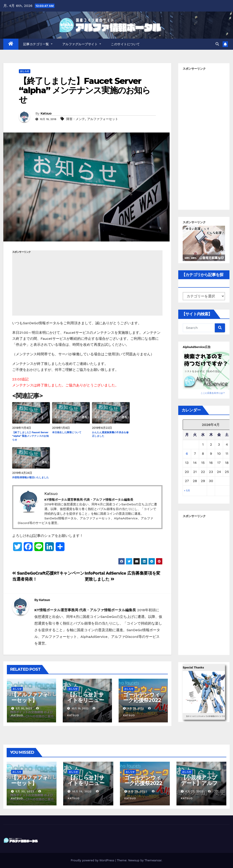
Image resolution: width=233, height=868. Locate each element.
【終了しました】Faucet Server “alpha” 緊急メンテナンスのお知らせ (30, 436)
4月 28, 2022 (138, 791)
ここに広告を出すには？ (213, 393)
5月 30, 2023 (25, 791)
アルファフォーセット (103, 119)
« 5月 (187, 491)
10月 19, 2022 (82, 791)
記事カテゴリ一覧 (38, 44)
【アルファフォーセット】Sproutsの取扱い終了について (30, 703)
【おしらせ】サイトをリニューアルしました (86, 700)
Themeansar (153, 860)
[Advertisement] (87, 285)
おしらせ (25, 71)
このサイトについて (125, 44)
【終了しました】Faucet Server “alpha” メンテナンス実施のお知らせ (84, 90)
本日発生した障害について (67, 432)
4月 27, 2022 (195, 791)
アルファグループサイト (82, 44)
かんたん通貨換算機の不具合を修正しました (110, 434)
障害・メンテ (76, 119)
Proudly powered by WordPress (93, 860)
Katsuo (46, 113)
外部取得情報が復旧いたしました (30, 477)
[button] (217, 44)
